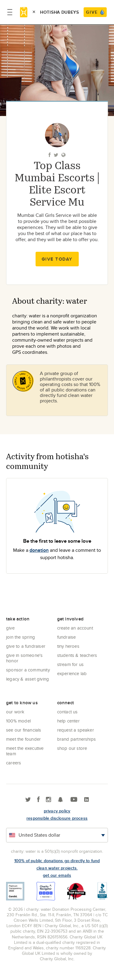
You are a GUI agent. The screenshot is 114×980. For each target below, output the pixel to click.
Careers (14, 763)
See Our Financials (24, 730)
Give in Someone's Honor (24, 658)
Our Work (15, 712)
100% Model (18, 721)
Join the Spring (21, 637)
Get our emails (57, 875)
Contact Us (67, 712)
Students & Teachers (77, 655)
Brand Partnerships (77, 739)
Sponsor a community (28, 670)
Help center (68, 721)
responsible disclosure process (57, 818)
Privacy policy (57, 811)
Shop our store (72, 748)
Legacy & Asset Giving (28, 679)
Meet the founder (23, 739)
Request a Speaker (76, 730)
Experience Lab (72, 673)
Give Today (57, 259)
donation (39, 550)
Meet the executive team (25, 751)
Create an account (75, 628)
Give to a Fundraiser (26, 646)
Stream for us (71, 664)
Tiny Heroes (68, 646)
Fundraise (67, 637)
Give (10, 628)
